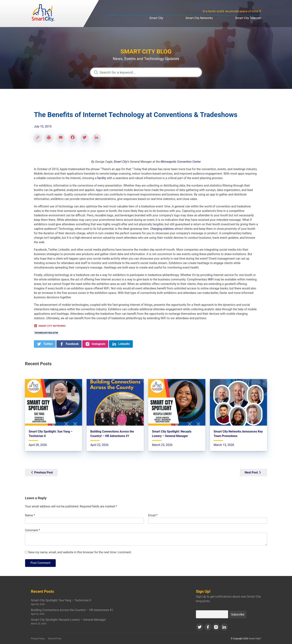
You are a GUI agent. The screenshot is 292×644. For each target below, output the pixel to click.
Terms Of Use (54, 639)
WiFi (211, 279)
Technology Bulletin (46, 333)
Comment (32, 530)
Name (30, 515)
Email (153, 515)
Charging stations (162, 229)
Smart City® (255, 639)
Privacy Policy (38, 639)
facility (102, 178)
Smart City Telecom (248, 18)
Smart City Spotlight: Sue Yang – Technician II (61, 600)
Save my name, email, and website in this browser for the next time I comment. (80, 552)
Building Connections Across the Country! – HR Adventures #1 (72, 610)
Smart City (156, 18)
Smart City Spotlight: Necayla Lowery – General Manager (68, 620)
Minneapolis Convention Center (181, 162)
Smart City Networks (199, 18)
